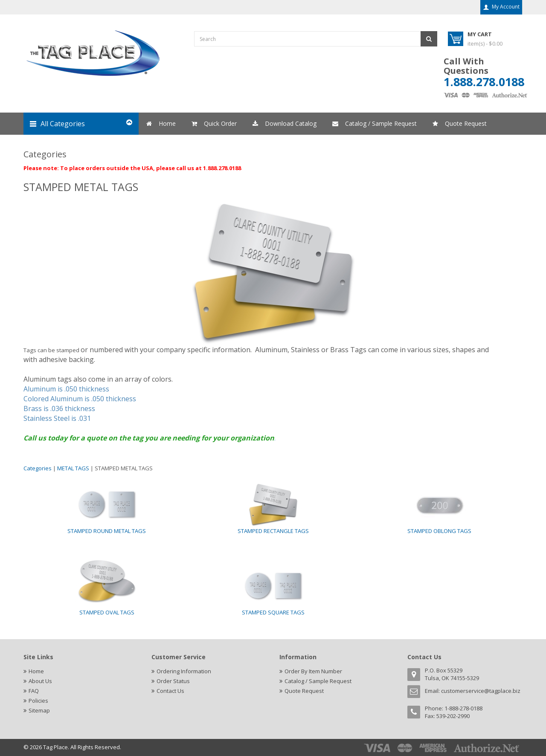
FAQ (34, 691)
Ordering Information (184, 671)
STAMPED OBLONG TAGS (439, 531)
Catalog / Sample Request (318, 681)
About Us (40, 681)
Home (36, 671)
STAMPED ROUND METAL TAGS (107, 531)
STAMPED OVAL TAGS (107, 612)
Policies (38, 701)
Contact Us (170, 691)
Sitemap (39, 710)
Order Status (173, 681)
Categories (38, 468)
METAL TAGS (73, 468)
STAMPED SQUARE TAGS (273, 612)
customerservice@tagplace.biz (481, 691)
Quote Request (304, 691)
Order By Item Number (313, 671)
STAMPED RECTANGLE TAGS (273, 531)
